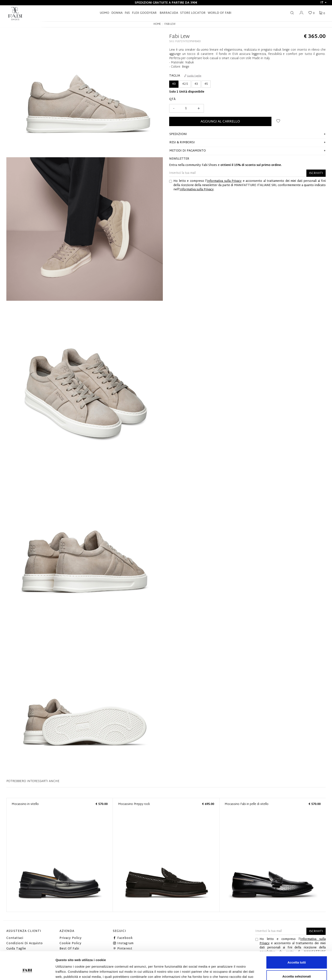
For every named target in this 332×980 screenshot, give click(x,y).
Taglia (175, 76)
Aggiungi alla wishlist (278, 121)
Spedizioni (178, 134)
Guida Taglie (193, 76)
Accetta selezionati (297, 952)
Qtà (172, 99)
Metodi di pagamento (188, 151)
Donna (117, 13)
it (324, 3)
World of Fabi (220, 13)
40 (174, 84)
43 (196, 84)
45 (206, 84)
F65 (127, 13)
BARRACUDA (169, 13)
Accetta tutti (297, 938)
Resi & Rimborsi (182, 143)
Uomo (104, 13)
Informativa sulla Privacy (224, 181)
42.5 (185, 84)
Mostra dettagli (223, 972)
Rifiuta (297, 966)
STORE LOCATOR (193, 13)
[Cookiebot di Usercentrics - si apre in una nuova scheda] (27, 972)
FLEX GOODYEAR (144, 13)
